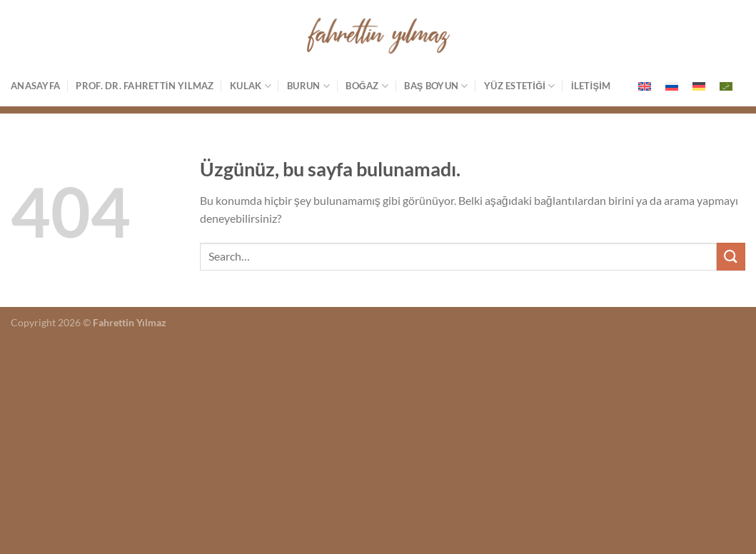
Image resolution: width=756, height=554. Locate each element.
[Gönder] (731, 257)
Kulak (251, 86)
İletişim (591, 86)
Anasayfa (35, 86)
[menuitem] (645, 86)
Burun (308, 86)
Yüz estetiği (520, 86)
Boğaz (367, 86)
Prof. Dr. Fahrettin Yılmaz (145, 86)
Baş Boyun (436, 86)
